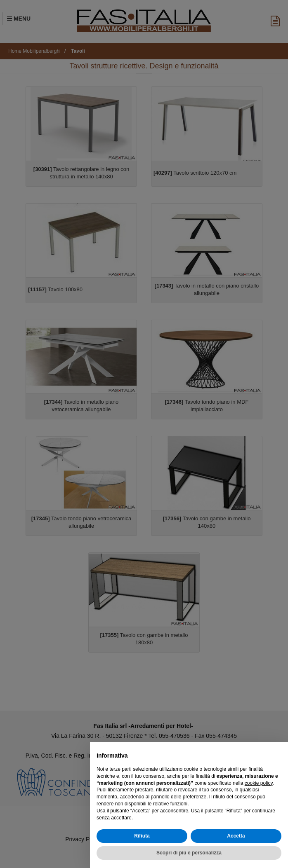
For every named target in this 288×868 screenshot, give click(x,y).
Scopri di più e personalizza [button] (189, 853)
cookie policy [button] (259, 783)
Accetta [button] (236, 836)
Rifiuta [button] (142, 836)
